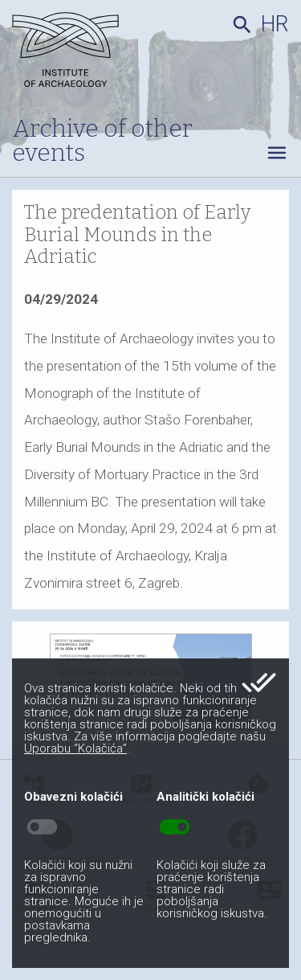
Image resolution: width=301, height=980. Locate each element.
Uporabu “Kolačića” (75, 748)
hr (275, 24)
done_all (259, 683)
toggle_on (175, 827)
